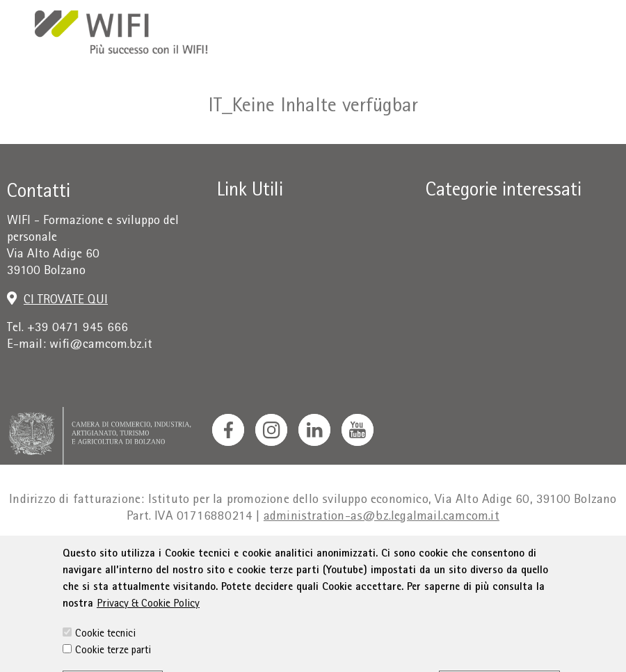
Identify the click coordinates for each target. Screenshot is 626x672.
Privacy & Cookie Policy (148, 642)
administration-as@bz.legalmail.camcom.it (382, 517)
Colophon (137, 557)
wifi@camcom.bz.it (101, 345)
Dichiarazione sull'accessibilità (422, 557)
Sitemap (539, 557)
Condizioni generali (275, 557)
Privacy (192, 557)
